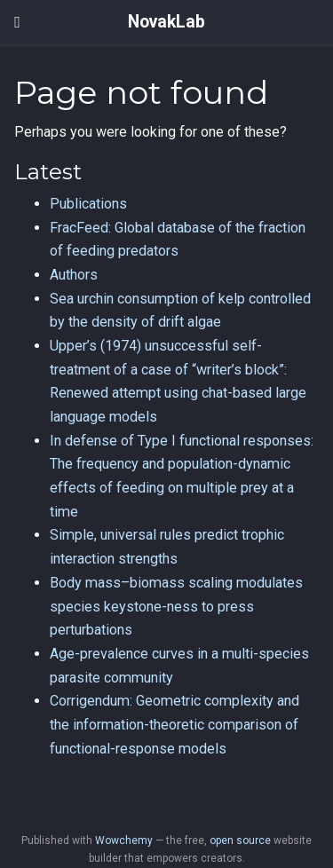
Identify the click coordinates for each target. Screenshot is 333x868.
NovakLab (166, 22)
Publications (88, 204)
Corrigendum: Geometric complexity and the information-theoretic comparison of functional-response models (174, 724)
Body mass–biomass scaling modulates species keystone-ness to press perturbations (176, 606)
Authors (74, 275)
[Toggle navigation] (17, 22)
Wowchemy (124, 840)
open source (240, 840)
